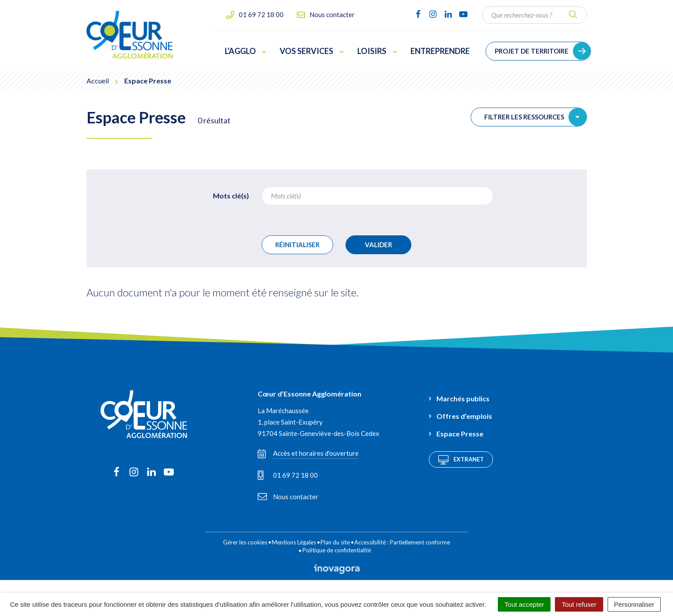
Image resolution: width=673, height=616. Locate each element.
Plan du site (335, 542)
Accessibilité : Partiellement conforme (402, 542)
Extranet (461, 460)
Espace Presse (460, 434)
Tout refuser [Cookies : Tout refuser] (579, 604)
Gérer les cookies (245, 542)
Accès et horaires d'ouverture (308, 454)
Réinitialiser (297, 245)
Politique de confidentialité (337, 550)
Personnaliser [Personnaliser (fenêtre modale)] (634, 604)
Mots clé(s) (231, 196)
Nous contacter (288, 497)
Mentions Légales (294, 542)
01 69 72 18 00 (288, 475)
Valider (378, 245)
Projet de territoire (532, 51)
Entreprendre (440, 51)
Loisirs (377, 51)
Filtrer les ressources (535, 117)
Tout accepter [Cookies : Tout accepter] (524, 604)
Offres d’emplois (464, 416)
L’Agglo (246, 51)
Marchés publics (463, 398)
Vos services (312, 51)
